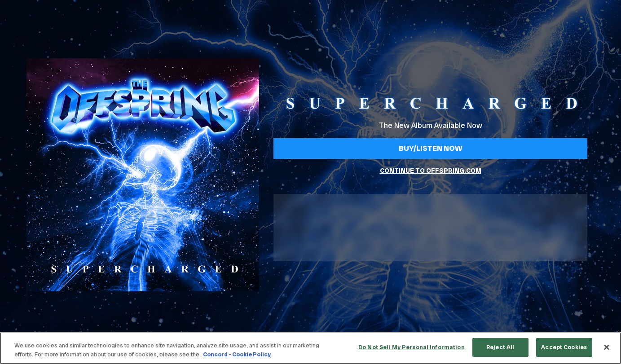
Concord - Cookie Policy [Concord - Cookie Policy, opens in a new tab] (237, 354)
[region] (310, 348)
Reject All (500, 347)
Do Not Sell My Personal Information (412, 347)
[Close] (607, 347)
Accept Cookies (564, 347)
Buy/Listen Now (431, 148)
